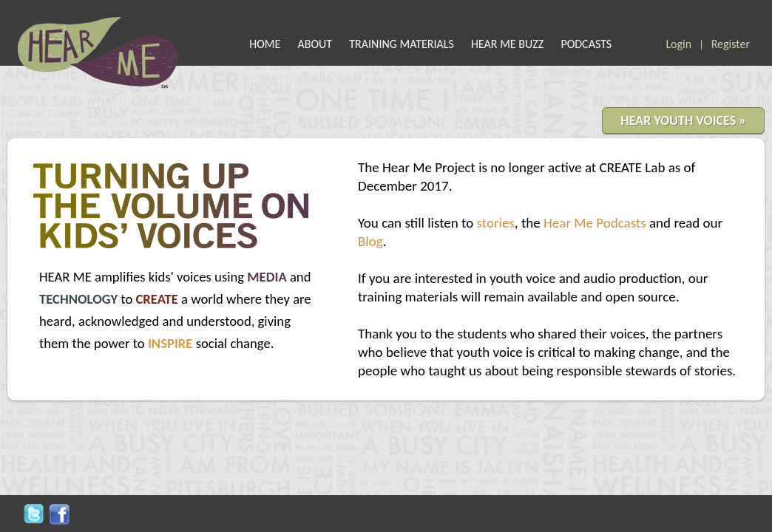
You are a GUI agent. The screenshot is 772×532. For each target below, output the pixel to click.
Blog (370, 241)
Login (678, 44)
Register (731, 44)
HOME (265, 44)
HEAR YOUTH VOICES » (683, 120)
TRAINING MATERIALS (402, 44)
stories (496, 223)
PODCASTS (586, 44)
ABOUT (315, 44)
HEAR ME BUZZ (507, 44)
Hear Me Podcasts (595, 223)
